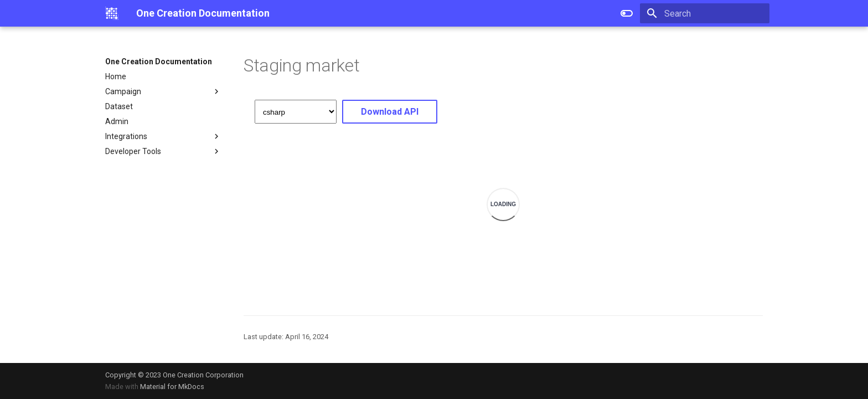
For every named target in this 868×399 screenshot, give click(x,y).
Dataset (119, 106)
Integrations (163, 136)
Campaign (163, 91)
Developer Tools (163, 151)
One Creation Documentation (159, 62)
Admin (117, 121)
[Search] (705, 13)
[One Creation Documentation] (112, 13)
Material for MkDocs (172, 387)
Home (116, 76)
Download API (390, 112)
